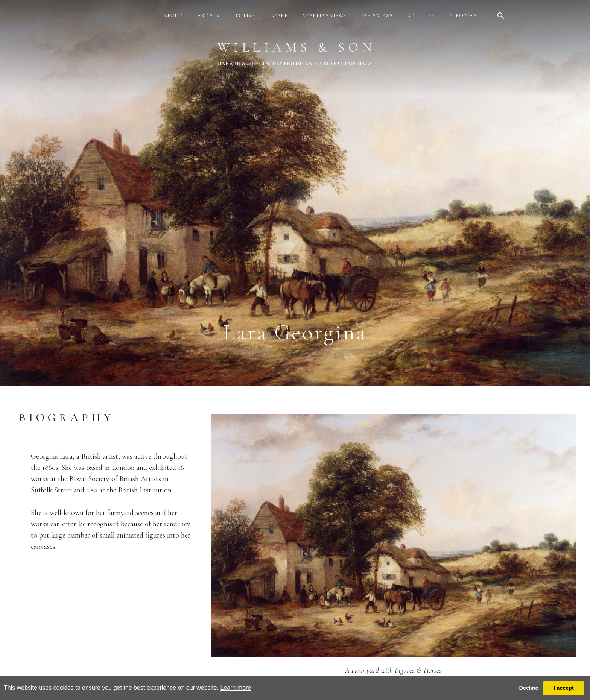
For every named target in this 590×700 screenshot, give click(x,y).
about (173, 16)
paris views (377, 16)
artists (208, 16)
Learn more (236, 688)
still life (421, 16)
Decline (528, 688)
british (245, 16)
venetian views (324, 16)
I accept (564, 688)
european (463, 16)
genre (279, 16)
